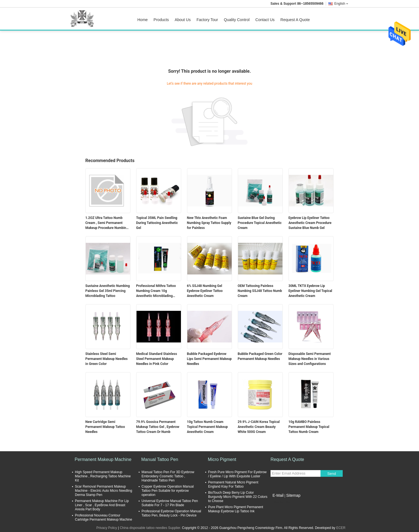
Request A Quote (295, 20)
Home (142, 20)
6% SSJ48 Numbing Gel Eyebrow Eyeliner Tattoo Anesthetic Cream (205, 291)
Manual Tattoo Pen (160, 459)
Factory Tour (207, 20)
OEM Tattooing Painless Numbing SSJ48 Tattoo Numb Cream (260, 291)
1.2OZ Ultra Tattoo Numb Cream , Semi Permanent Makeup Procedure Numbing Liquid (107, 223)
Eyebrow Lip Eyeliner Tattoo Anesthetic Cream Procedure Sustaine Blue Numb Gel (310, 223)
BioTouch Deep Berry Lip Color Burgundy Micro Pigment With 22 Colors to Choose (238, 497)
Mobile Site (280, 502)
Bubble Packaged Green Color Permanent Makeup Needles (260, 356)
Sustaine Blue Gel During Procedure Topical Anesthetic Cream (260, 223)
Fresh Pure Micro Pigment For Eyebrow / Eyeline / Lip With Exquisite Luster (237, 474)
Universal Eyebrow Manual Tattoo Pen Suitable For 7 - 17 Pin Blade (170, 503)
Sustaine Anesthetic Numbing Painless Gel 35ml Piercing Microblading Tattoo (108, 291)
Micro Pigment (222, 459)
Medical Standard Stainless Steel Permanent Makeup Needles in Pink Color (157, 359)
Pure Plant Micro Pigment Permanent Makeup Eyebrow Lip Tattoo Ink (236, 509)
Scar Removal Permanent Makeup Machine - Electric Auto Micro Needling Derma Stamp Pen (104, 491)
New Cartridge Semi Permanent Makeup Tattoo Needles (105, 427)
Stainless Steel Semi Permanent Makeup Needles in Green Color (107, 359)
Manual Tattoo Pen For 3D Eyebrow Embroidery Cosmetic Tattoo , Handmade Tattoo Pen (168, 476)
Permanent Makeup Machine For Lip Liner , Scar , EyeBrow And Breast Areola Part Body (102, 505)
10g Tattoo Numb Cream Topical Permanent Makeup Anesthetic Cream (207, 427)
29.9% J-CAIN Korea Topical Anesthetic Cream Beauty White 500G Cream (259, 427)
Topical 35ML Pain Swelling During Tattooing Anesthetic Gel (157, 223)
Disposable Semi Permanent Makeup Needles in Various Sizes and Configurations (310, 359)
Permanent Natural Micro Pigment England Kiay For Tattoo (233, 484)
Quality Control (237, 20)
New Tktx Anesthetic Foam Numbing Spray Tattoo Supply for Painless (209, 223)
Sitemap (293, 495)
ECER (341, 528)
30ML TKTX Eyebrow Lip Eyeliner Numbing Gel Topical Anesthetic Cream (311, 291)
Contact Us (265, 20)
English (341, 4)
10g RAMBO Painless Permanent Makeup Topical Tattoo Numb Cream (309, 427)
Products (161, 20)
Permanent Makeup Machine (103, 459)
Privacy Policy (107, 528)
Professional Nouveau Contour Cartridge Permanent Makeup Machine (104, 517)
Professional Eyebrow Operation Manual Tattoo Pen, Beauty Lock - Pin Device (171, 513)
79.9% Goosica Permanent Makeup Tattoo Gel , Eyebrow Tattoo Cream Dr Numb (158, 427)
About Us (183, 20)
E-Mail (278, 495)
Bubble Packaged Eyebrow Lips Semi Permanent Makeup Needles (209, 359)
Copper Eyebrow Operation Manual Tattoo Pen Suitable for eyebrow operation (168, 491)
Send (331, 474)
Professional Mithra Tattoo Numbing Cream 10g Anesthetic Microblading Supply (156, 291)
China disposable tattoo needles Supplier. (151, 528)
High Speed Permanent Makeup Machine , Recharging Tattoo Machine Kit (103, 476)
